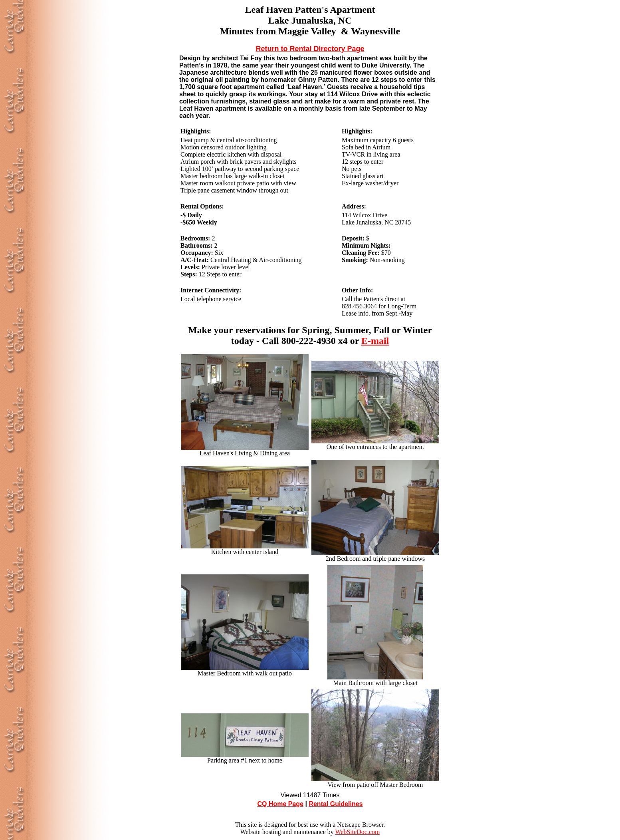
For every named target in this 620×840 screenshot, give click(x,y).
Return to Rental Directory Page (310, 49)
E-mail (375, 341)
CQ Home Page (280, 804)
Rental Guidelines (336, 804)
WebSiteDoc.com (357, 832)
